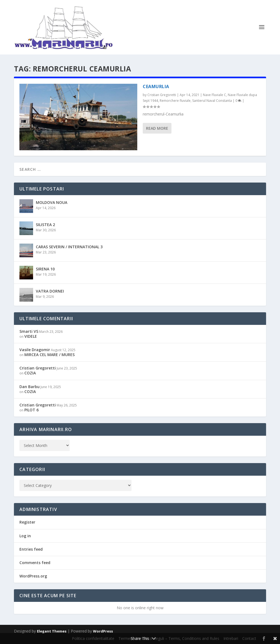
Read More (157, 128)
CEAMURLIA (156, 86)
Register (27, 522)
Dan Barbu (30, 387)
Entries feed (31, 549)
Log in (25, 536)
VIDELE (31, 336)
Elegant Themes (52, 631)
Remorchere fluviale (175, 101)
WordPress (103, 631)
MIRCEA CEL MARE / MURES (49, 355)
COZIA (30, 373)
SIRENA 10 (45, 269)
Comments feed (35, 563)
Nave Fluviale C (215, 95)
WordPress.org (33, 576)
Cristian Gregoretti (162, 95)
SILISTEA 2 (45, 225)
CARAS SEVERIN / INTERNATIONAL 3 (69, 247)
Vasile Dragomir (35, 350)
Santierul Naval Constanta (212, 101)
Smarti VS (29, 331)
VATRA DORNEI (50, 291)
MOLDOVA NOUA (52, 202)
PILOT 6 (31, 410)
